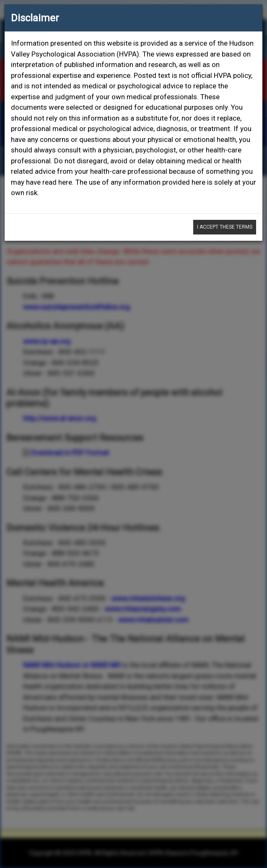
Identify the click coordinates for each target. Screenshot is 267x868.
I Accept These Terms (225, 227)
